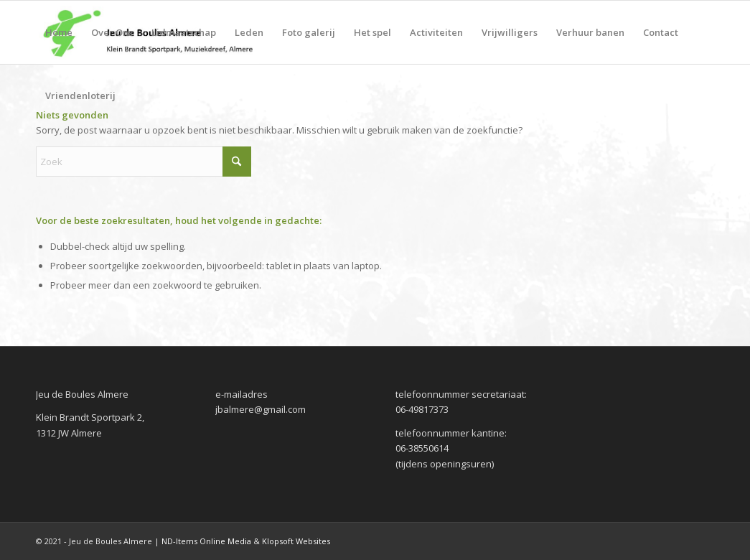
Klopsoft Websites (296, 541)
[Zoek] (144, 162)
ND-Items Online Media (206, 541)
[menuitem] (59, 32)
